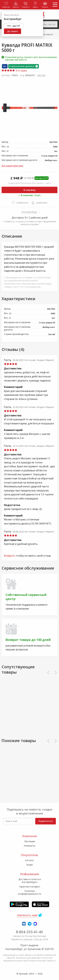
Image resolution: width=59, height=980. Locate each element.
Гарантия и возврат (30, 887)
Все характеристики (12, 166)
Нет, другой (14, 26)
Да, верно (13, 31)
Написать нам (27, 915)
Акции (30, 865)
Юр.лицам (30, 841)
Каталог (30, 860)
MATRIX (41, 75)
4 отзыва (14, 70)
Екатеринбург (29, 212)
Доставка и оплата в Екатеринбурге (30, 881)
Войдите (9, 556)
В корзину (30, 190)
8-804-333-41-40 (29, 932)
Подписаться (46, 821)
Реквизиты (29, 846)
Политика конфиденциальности (29, 892)
